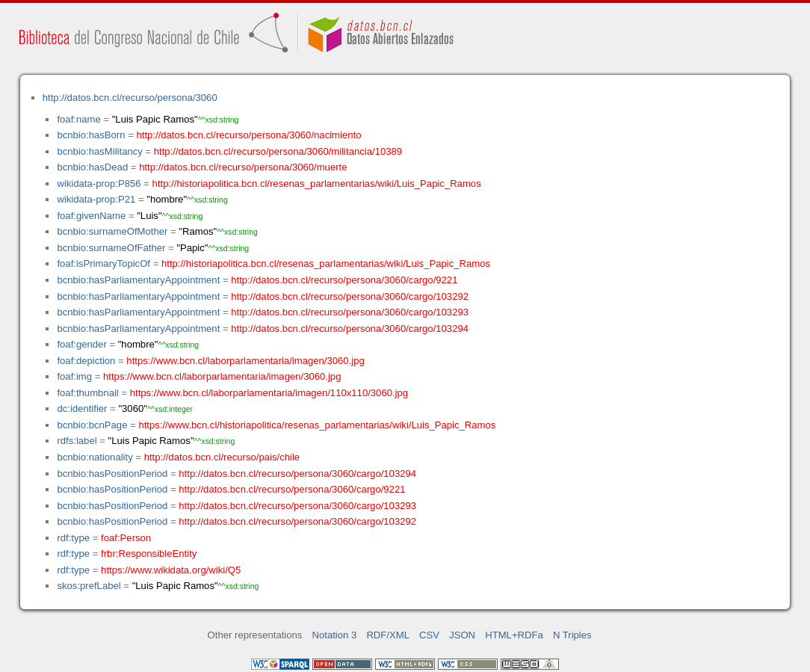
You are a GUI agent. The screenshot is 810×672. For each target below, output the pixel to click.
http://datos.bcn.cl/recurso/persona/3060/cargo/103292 (350, 296)
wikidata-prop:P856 (99, 184)
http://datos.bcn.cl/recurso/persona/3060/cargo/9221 (344, 280)
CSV (429, 635)
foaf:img (74, 376)
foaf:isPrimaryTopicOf (103, 263)
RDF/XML (388, 635)
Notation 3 (335, 635)
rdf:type (73, 538)
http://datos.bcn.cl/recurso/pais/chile (222, 457)
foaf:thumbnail (87, 393)
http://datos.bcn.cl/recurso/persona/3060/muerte (243, 167)
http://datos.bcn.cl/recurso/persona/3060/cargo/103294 (350, 329)
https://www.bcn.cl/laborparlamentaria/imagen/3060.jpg (245, 361)
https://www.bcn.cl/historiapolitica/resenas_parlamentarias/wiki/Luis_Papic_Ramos (317, 425)
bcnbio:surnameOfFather (111, 248)
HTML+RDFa (514, 635)
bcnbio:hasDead (92, 167)
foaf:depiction (86, 361)
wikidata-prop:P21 (96, 199)
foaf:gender (81, 344)
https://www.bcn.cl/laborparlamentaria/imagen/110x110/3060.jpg (269, 393)
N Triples (572, 635)
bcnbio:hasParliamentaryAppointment (138, 280)
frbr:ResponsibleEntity (149, 554)
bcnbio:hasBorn (91, 135)
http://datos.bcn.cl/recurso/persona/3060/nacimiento (248, 135)
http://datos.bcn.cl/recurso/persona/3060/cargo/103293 (350, 312)
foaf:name (78, 119)
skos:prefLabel (89, 586)
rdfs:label (77, 441)
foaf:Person (126, 538)
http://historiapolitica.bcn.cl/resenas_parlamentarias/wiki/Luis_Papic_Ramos (317, 184)
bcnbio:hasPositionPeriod (112, 474)
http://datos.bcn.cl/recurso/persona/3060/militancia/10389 (278, 151)
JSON (462, 635)
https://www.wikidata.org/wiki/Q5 (171, 570)
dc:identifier (82, 409)
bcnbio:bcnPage (92, 425)
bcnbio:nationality (95, 457)
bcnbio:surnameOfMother (112, 231)
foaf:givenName (91, 216)
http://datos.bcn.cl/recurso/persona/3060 (130, 98)
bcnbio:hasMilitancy (99, 151)
